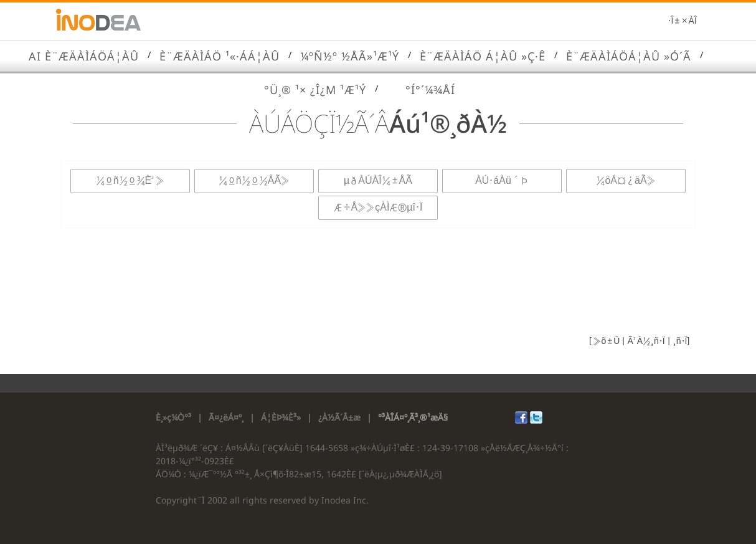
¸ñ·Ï (679, 341)
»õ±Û (606, 341)
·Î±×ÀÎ (682, 21)
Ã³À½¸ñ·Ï (645, 341)
